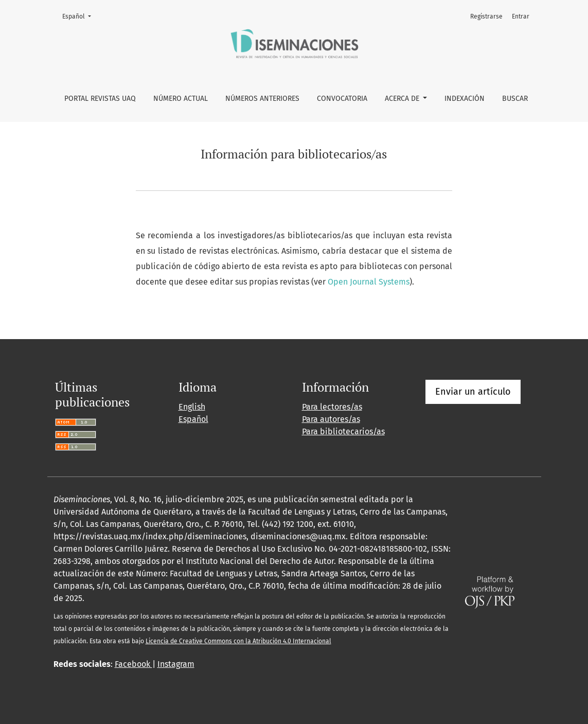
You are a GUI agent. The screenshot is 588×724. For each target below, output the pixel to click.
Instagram (176, 664)
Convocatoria (342, 99)
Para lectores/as (332, 407)
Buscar (515, 99)
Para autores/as (331, 419)
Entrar (521, 16)
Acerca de (403, 99)
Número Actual (181, 99)
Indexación (465, 99)
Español (80, 16)
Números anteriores (262, 99)
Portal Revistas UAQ (100, 99)
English (192, 407)
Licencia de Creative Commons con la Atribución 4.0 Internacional (238, 641)
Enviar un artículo (473, 392)
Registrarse (486, 16)
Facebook (133, 664)
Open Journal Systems (369, 282)
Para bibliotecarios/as (343, 431)
